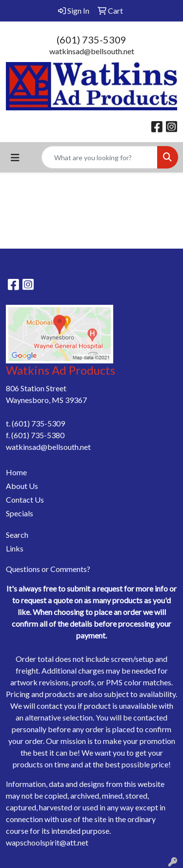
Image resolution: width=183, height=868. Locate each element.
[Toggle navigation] (15, 158)
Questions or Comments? (48, 569)
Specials (20, 513)
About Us (22, 486)
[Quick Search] (100, 157)
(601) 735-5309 (91, 40)
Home (16, 472)
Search (17, 535)
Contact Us (25, 499)
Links (15, 548)
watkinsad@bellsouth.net (92, 51)
